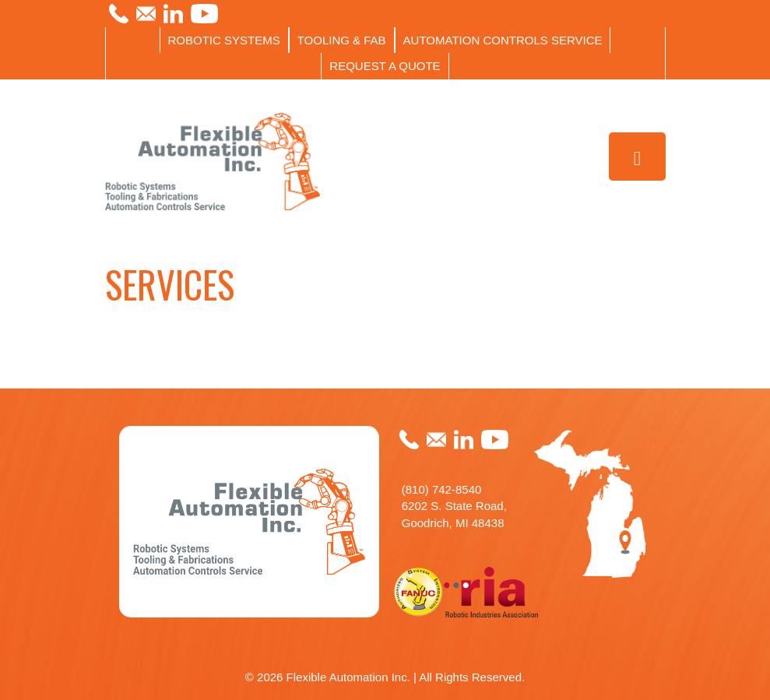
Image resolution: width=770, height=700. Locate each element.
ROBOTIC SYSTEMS (224, 40)
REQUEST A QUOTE (385, 66)
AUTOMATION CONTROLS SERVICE (503, 40)
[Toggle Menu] (637, 157)
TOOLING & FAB (342, 40)
